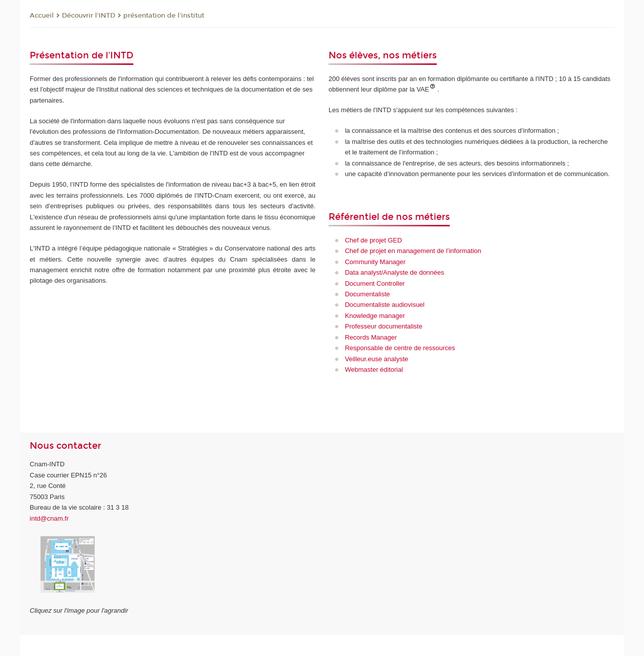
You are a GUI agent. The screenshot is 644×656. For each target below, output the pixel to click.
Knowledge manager (375, 316)
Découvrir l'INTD (89, 16)
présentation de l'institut (164, 16)
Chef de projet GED (373, 240)
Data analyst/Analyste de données (394, 272)
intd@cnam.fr (49, 518)
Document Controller (375, 283)
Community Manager (375, 262)
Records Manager (371, 337)
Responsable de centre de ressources (400, 348)
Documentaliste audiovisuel (384, 305)
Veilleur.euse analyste (376, 359)
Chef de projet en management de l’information (413, 251)
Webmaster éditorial (374, 370)
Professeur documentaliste (383, 326)
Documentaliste (367, 294)
